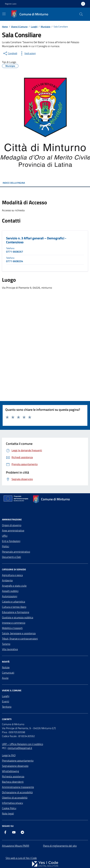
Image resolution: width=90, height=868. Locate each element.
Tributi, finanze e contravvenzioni (20, 639)
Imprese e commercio (14, 623)
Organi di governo (12, 525)
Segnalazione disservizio (15, 766)
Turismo (6, 644)
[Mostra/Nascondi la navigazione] (4, 14)
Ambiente (7, 580)
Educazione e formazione (16, 612)
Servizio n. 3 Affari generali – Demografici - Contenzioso (36, 240)
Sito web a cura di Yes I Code (21, 858)
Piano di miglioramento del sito (60, 846)
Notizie (6, 667)
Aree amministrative (13, 530)
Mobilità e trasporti (12, 628)
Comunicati (8, 673)
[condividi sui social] (10, 53)
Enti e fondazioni (11, 541)
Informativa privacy (13, 803)
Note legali (8, 813)
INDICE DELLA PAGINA (45, 183)
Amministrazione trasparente (18, 787)
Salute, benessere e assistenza (19, 633)
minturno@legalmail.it (20, 748)
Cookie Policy (9, 808)
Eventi (6, 701)
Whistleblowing (10, 771)
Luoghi (6, 696)
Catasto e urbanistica (14, 602)
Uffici (5, 536)
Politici (6, 546)
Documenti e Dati (11, 557)
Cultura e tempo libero (14, 607)
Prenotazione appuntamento (18, 761)
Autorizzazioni (10, 596)
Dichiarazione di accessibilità (17, 792)
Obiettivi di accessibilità (15, 798)
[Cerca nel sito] (81, 14)
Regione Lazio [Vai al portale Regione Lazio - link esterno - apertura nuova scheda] (11, 4)
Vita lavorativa (10, 649)
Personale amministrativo (16, 552)
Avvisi (5, 678)
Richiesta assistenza (13, 776)
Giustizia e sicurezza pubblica (18, 617)
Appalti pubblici (10, 591)
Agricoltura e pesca (12, 575)
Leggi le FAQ (9, 755)
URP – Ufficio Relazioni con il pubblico (22, 744)
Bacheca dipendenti (13, 782)
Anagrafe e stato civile (14, 586)
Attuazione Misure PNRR (16, 846)
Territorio (7, 707)
